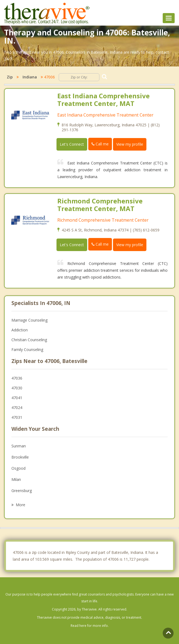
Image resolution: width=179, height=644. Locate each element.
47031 (17, 417)
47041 (17, 398)
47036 (17, 378)
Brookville (20, 457)
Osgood (18, 468)
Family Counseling (27, 350)
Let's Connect (72, 144)
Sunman (19, 446)
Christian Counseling (29, 340)
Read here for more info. (90, 626)
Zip (10, 77)
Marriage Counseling (29, 320)
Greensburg (22, 491)
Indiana (30, 77)
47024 (17, 408)
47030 (17, 388)
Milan (16, 479)
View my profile (130, 144)
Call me (100, 144)
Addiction (20, 330)
